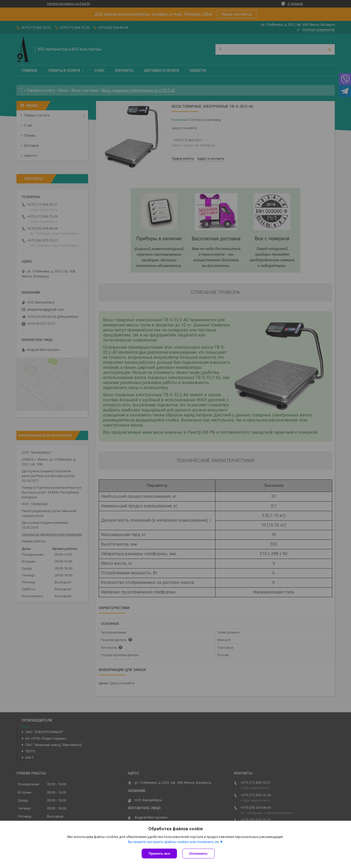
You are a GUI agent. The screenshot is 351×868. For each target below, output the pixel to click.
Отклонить (198, 854)
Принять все (159, 854)
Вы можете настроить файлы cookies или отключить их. (174, 842)
